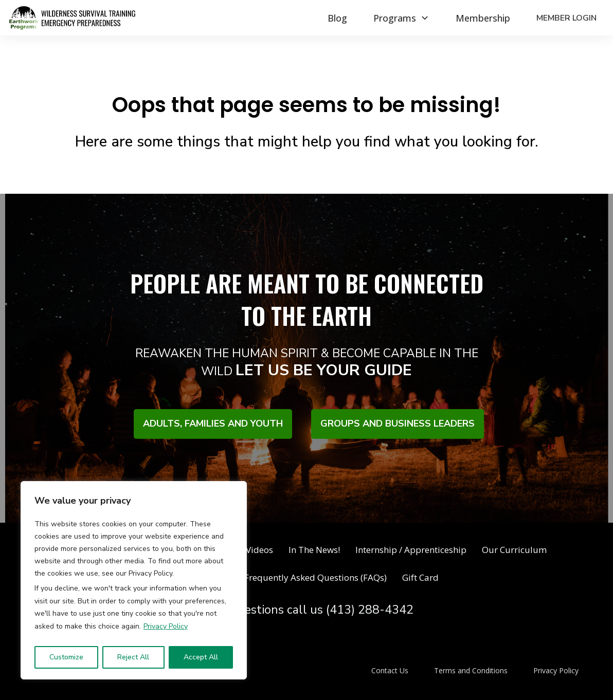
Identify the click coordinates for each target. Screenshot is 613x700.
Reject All (133, 657)
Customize (66, 657)
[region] (134, 580)
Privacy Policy (166, 626)
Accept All (201, 657)
